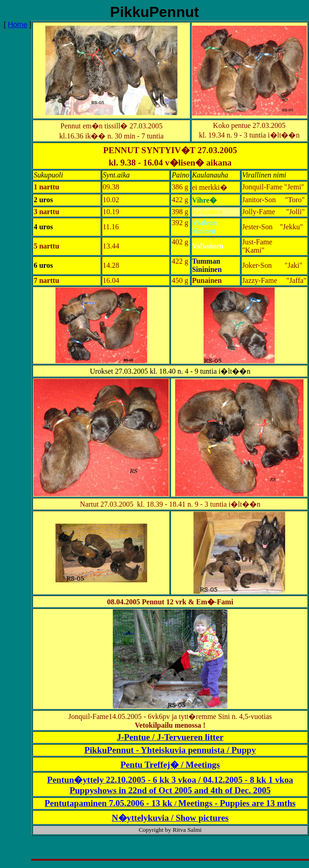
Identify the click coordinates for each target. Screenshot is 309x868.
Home (18, 25)
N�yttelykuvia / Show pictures (170, 818)
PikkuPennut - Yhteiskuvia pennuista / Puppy (170, 750)
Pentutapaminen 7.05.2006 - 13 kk (109, 803)
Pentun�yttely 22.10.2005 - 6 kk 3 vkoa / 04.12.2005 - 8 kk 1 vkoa (170, 780)
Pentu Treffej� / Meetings (170, 765)
